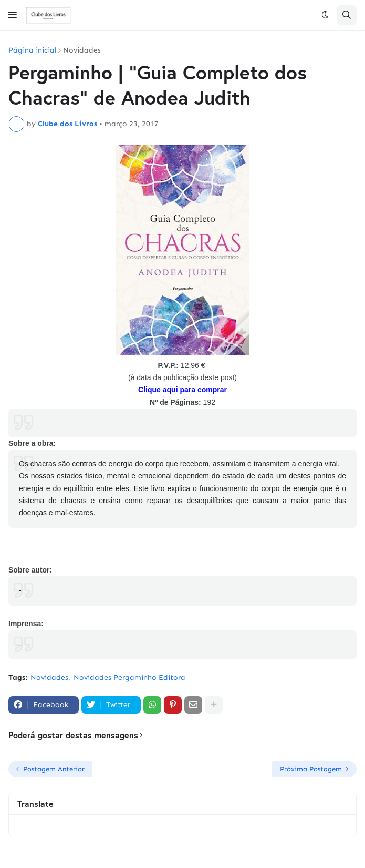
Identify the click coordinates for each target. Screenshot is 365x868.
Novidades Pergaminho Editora (129, 677)
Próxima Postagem (311, 769)
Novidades (82, 50)
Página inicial (32, 50)
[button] (13, 15)
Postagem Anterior (54, 769)
